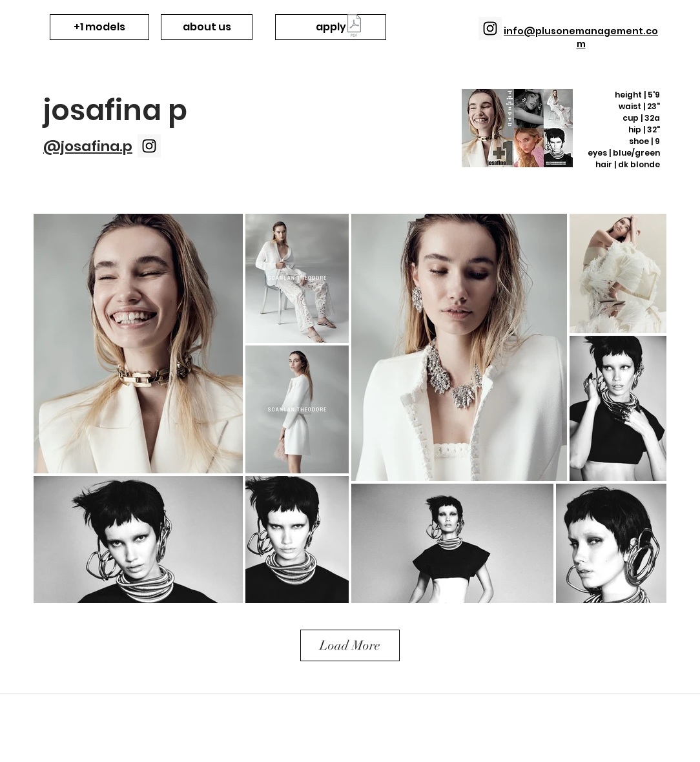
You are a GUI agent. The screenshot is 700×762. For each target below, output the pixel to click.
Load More (350, 645)
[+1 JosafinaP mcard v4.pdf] (517, 130)
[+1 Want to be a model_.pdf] (354, 27)
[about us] (207, 27)
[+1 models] (99, 27)
